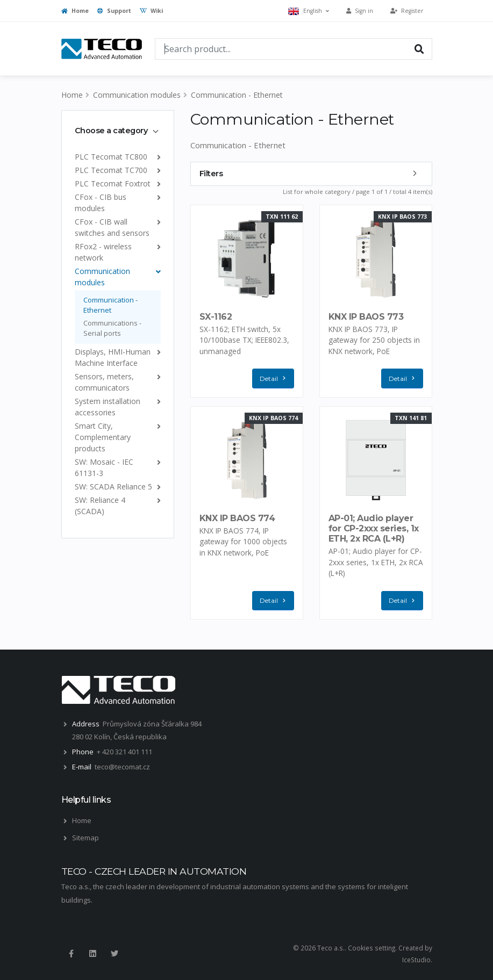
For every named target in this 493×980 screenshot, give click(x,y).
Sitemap (85, 838)
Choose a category (111, 131)
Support (114, 11)
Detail (275, 379)
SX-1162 (216, 317)
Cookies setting (371, 948)
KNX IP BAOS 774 (237, 518)
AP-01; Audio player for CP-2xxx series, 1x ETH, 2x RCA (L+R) (374, 528)
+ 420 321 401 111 (124, 752)
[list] (157, 157)
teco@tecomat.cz (122, 767)
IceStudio (416, 960)
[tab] (118, 131)
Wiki (151, 11)
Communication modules (137, 95)
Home (75, 11)
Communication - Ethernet (237, 95)
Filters (211, 174)
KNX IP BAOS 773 (366, 317)
